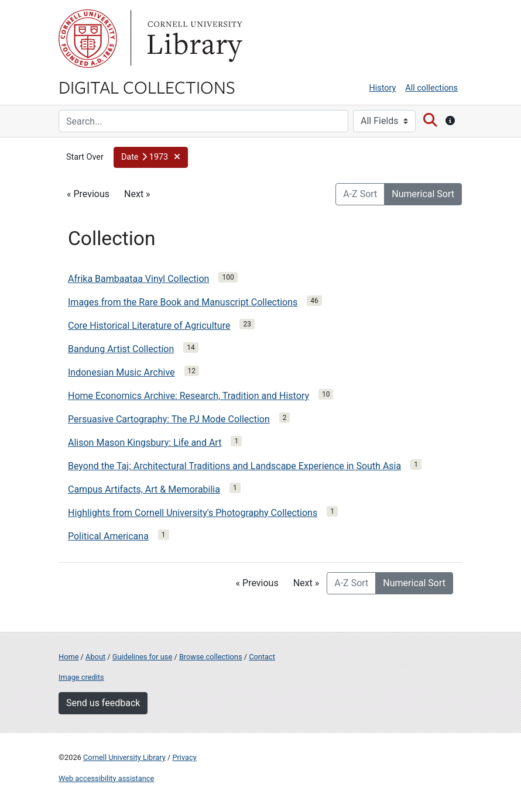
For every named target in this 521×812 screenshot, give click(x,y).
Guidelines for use (142, 657)
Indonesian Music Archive (121, 372)
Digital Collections (147, 87)
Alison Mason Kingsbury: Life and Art (145, 443)
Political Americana (108, 536)
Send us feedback (103, 703)
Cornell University (88, 39)
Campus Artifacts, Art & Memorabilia (144, 489)
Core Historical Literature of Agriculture (149, 326)
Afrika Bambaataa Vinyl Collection (138, 279)
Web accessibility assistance (106, 778)
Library (193, 39)
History (383, 88)
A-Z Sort (360, 194)
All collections (431, 88)
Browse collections (211, 657)
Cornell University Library (124, 757)
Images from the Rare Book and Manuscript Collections (183, 302)
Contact (262, 657)
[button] (151, 157)
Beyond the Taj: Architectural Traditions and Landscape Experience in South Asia (234, 466)
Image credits (81, 677)
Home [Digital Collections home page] (68, 657)
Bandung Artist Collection (121, 349)
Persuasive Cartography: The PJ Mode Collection (169, 419)
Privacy (184, 757)
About (95, 657)
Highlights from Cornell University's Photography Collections (193, 513)
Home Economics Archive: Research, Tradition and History (188, 396)
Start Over (85, 157)
